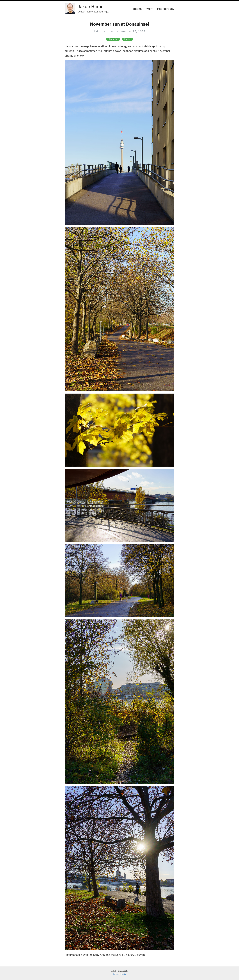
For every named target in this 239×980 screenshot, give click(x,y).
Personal (136, 9)
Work (150, 9)
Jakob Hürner (91, 7)
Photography (166, 9)
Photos (128, 39)
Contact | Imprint (120, 974)
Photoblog (113, 39)
